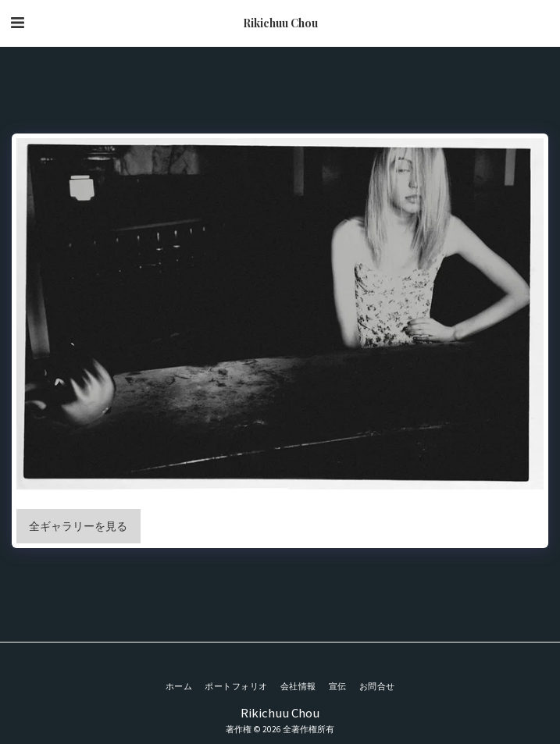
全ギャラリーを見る (78, 526)
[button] (17, 22)
